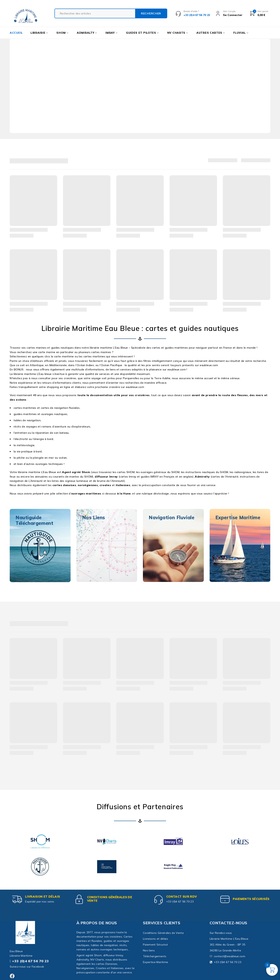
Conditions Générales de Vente (110, 899)
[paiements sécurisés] (225, 899)
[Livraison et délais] (17, 899)
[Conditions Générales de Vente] (79, 899)
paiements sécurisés (251, 899)
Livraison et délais (42, 897)
